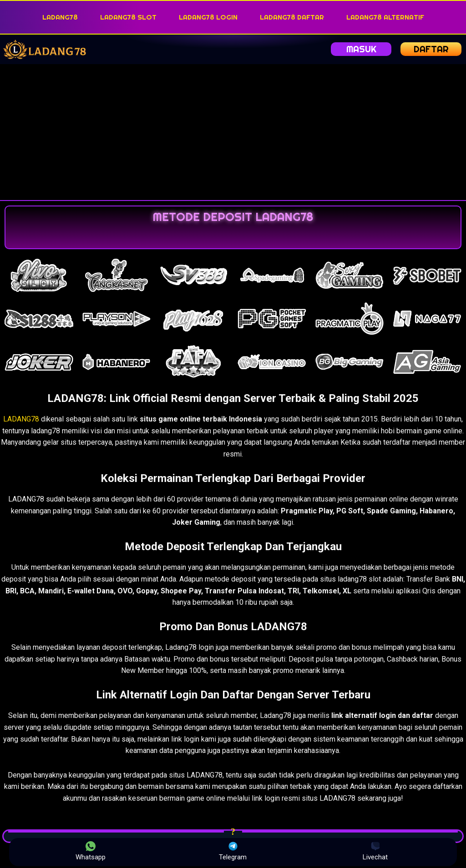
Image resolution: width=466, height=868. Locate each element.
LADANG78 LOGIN (208, 17)
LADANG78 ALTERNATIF (385, 17)
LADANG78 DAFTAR (292, 17)
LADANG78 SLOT (128, 17)
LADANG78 (60, 17)
